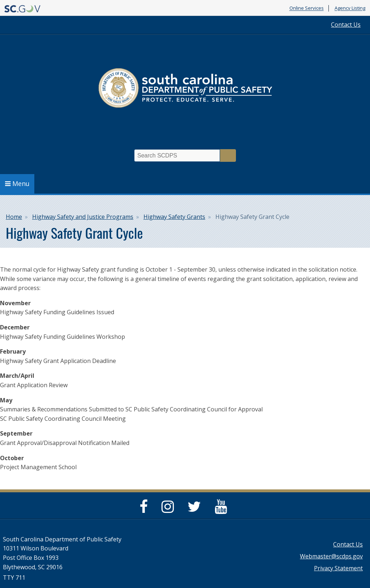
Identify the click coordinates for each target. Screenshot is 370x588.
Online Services (307, 8)
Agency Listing (350, 8)
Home (14, 217)
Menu (17, 183)
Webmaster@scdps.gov (331, 556)
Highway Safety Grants (174, 217)
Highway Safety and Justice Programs (83, 217)
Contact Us (346, 25)
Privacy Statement (338, 568)
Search (228, 155)
